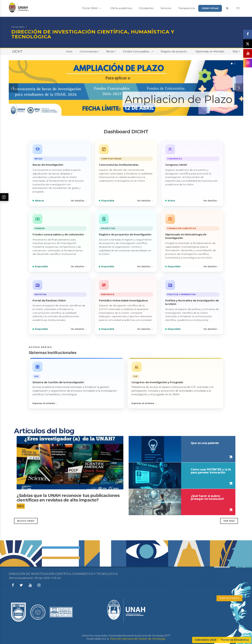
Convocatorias (89, 51)
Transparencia (186, 8)
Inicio (69, 51)
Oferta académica (121, 8)
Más (236, 51)
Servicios (166, 8)
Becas (111, 51)
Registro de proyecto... (174, 51)
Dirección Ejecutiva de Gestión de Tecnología (138, 639)
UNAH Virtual (210, 8)
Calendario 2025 (205, 640)
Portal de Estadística (235, 640)
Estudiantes (146, 8)
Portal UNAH (92, 8)
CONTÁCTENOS (229, 598)
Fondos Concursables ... (138, 51)
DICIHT (17, 51)
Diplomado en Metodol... (210, 51)
